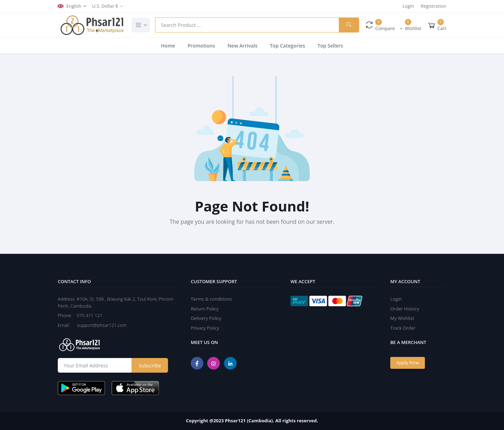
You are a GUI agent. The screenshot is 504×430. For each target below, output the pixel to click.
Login (408, 6)
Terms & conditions (211, 299)
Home (168, 46)
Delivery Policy (206, 318)
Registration (433, 6)
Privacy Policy (205, 328)
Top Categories (288, 46)
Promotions (201, 46)
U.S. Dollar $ (105, 6)
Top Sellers (330, 46)
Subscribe (150, 365)
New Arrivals (243, 46)
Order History (405, 309)
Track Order (403, 328)
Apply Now (408, 363)
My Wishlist (402, 318)
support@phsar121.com (99, 325)
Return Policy (205, 309)
